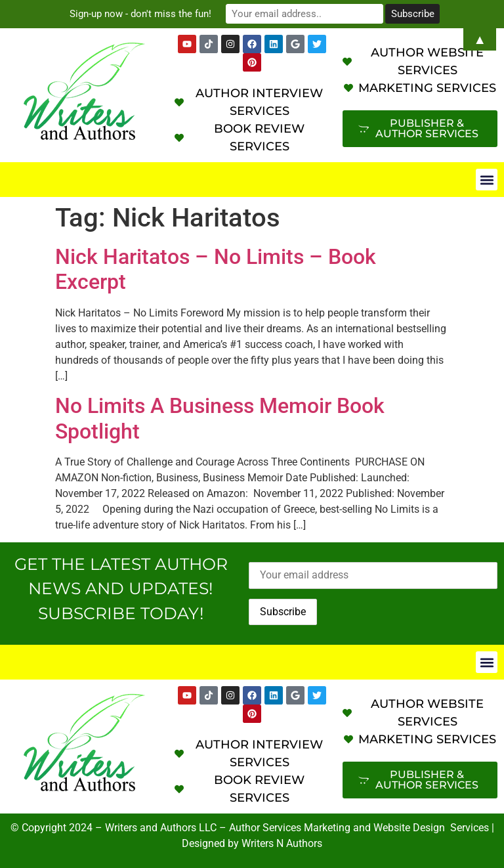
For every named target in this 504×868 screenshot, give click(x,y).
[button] (487, 180)
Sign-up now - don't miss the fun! (140, 14)
